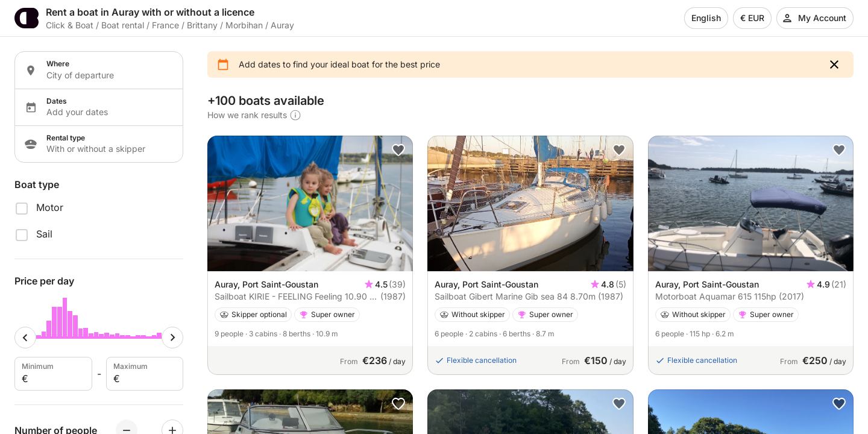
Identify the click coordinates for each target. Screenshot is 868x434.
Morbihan (244, 25)
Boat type (37, 184)
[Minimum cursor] (25, 338)
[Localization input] (107, 75)
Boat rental (123, 25)
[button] (834, 64)
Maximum (144, 374)
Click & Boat (70, 25)
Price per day (44, 281)
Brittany (202, 25)
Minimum (52, 374)
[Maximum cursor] (172, 338)
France (165, 25)
